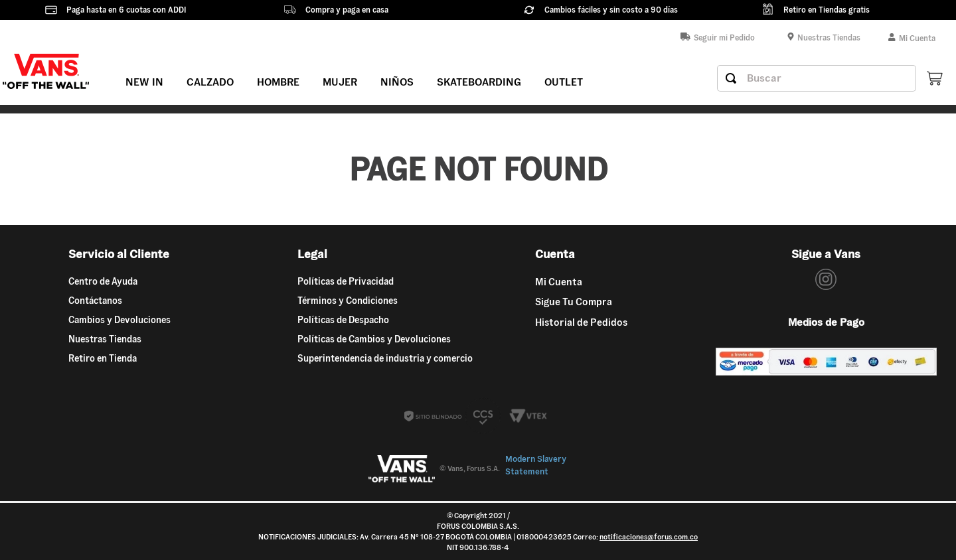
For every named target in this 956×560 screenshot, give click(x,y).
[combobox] (817, 78)
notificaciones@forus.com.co (649, 537)
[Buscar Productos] (731, 78)
